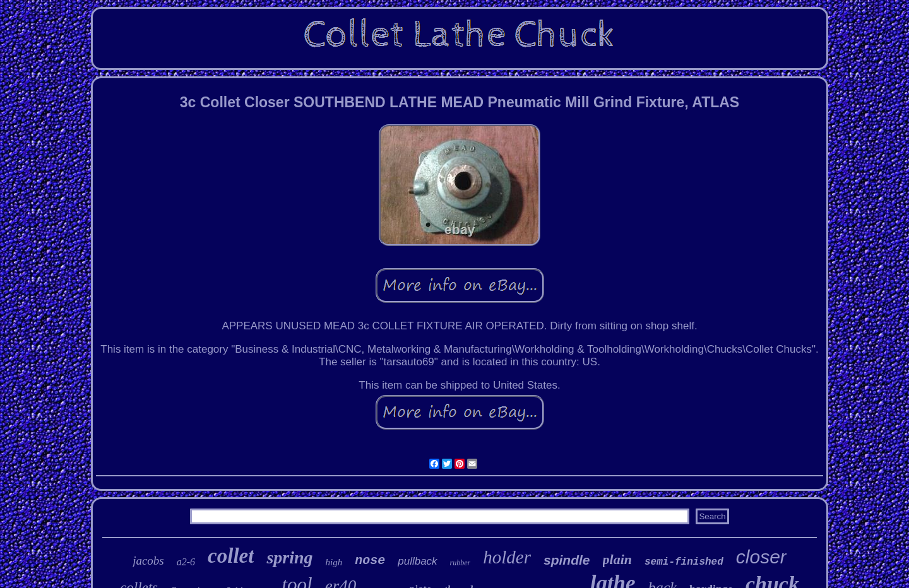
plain (617, 559)
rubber (460, 563)
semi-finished (684, 562)
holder (507, 557)
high (334, 562)
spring (289, 557)
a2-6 (186, 562)
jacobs (148, 561)
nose (370, 561)
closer (761, 557)
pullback (417, 561)
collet (231, 556)
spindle (567, 560)
